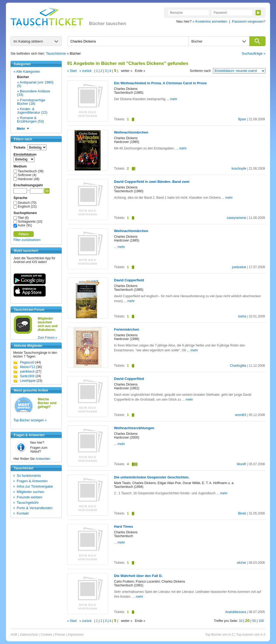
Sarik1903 (27, 376)
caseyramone (236, 218)
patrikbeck (27, 372)
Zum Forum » (47, 338)
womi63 (241, 415)
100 (261, 621)
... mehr (171, 99)
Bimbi (242, 513)
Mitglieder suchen (30, 492)
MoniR (241, 464)
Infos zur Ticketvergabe (35, 486)
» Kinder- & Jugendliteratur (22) (32, 111)
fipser (242, 119)
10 (241, 621)
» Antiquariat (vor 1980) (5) (35, 84)
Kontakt (23, 513)
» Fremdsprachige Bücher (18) (31, 102)
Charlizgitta (238, 366)
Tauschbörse (56, 53)
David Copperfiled (129, 379)
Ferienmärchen (127, 329)
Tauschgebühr (28, 503)
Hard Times (124, 526)
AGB (14, 635)
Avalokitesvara (236, 612)
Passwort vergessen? (249, 21)
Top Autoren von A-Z (251, 635)
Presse (60, 635)
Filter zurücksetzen (27, 240)
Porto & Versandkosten (35, 508)
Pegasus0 (27, 362)
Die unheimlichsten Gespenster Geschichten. (152, 477)
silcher (241, 563)
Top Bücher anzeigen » (30, 420)
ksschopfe (239, 169)
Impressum (76, 635)
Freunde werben (30, 497)
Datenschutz (29, 635)
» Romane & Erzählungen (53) (30, 120)
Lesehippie (28, 381)
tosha (242, 316)
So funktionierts (29, 476)
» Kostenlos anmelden (210, 21)
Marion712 (28, 367)
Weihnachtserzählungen (134, 428)
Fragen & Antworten (32, 481)
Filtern (24, 234)
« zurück (85, 71)
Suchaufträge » (254, 53)
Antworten (43, 459)
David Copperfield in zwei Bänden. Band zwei (152, 182)
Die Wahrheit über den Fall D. (138, 576)
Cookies (46, 635)
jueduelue (239, 267)
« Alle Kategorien (27, 71)
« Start (72, 71)
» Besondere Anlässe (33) (34, 93)
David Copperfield (129, 280)
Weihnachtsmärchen (131, 132)
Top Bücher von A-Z (219, 635)
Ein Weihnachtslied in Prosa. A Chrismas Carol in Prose (160, 83)
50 (254, 621)
